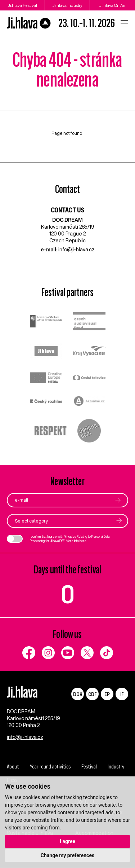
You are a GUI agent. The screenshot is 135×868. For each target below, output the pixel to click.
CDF (92, 694)
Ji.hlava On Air (112, 5)
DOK (78, 694)
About (13, 767)
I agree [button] (67, 841)
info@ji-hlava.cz (76, 250)
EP (107, 694)
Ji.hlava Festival (22, 5)
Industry (116, 767)
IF (122, 694)
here (83, 541)
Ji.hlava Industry (67, 5)
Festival (89, 767)
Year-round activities (50, 767)
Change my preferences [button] (67, 855)
